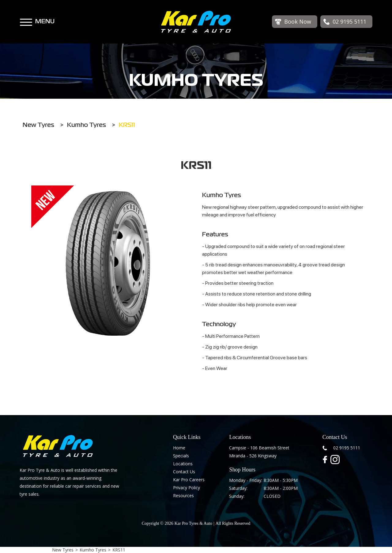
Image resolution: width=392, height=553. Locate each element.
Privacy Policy (187, 488)
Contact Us (184, 472)
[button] (26, 19)
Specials (181, 456)
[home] (196, 22)
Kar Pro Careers (189, 480)
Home (179, 448)
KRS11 (119, 550)
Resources (183, 496)
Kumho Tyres (93, 550)
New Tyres (63, 550)
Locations (183, 464)
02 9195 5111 (347, 448)
